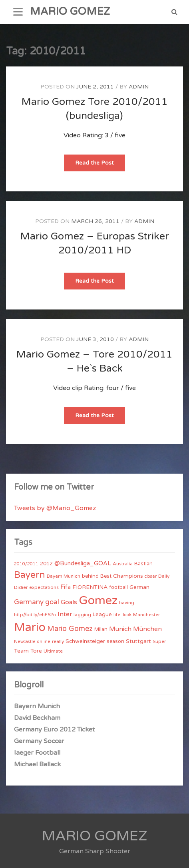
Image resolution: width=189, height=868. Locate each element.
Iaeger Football (37, 753)
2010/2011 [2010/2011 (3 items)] (26, 564)
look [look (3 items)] (127, 615)
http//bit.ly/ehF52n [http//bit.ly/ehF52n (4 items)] (35, 615)
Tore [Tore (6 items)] (36, 651)
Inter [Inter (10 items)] (65, 614)
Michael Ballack (37, 764)
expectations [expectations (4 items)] (44, 587)
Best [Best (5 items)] (106, 576)
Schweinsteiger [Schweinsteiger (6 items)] (85, 641)
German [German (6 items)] (139, 587)
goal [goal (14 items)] (52, 602)
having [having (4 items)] (127, 603)
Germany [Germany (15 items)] (29, 602)
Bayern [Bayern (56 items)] (30, 575)
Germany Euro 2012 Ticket (54, 729)
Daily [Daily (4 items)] (164, 576)
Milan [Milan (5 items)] (101, 629)
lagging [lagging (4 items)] (82, 615)
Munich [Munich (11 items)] (120, 629)
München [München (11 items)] (147, 629)
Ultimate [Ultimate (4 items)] (53, 651)
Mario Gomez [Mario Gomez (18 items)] (70, 629)
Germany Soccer (39, 741)
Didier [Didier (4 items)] (21, 587)
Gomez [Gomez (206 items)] (98, 600)
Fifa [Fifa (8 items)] (66, 587)
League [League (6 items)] (102, 615)
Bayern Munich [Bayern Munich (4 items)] (64, 576)
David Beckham (37, 718)
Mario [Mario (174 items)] (30, 627)
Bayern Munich (37, 706)
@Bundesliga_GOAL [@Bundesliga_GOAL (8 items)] (83, 564)
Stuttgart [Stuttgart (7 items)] (138, 641)
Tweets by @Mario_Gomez (55, 508)
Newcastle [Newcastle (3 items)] (25, 642)
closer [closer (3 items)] (151, 576)
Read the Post (100, 165)
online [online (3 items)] (44, 642)
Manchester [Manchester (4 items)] (146, 615)
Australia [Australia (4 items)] (123, 564)
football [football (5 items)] (118, 587)
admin (139, 87)
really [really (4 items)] (58, 641)
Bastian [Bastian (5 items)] (143, 564)
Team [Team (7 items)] (21, 651)
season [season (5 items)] (115, 641)
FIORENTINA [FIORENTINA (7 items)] (90, 587)
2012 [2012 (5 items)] (46, 564)
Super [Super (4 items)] (159, 641)
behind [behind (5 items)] (90, 576)
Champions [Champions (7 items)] (128, 576)
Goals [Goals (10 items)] (69, 602)
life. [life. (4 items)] (117, 615)
